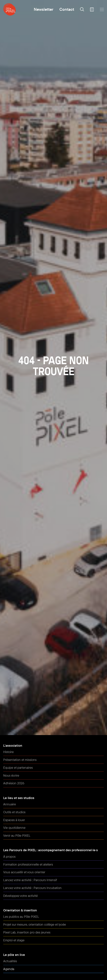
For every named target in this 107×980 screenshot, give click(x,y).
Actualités (10, 961)
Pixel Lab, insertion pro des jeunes (27, 932)
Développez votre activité (20, 896)
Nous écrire (11, 775)
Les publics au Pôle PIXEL (21, 917)
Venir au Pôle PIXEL (17, 835)
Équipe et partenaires (18, 768)
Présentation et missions (20, 760)
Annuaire (10, 804)
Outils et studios (14, 812)
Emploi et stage (14, 940)
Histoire (8, 752)
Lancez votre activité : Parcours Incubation (32, 888)
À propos (9, 856)
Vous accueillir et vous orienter (24, 872)
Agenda (9, 969)
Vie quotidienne (14, 828)
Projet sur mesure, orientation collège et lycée (35, 924)
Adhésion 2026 (14, 783)
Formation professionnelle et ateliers (28, 864)
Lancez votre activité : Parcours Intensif (30, 880)
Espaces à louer (14, 820)
